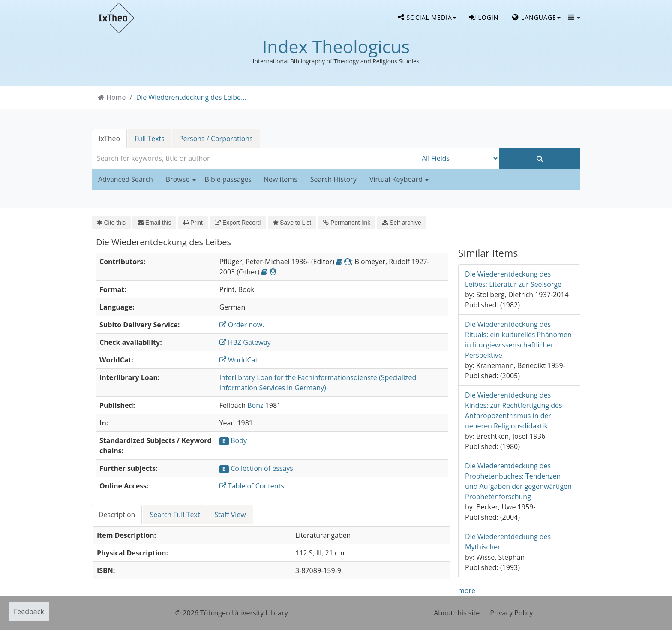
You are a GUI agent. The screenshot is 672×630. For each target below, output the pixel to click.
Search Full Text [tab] (175, 515)
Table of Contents (252, 486)
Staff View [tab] (230, 515)
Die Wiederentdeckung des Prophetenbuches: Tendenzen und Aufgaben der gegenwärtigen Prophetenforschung (518, 481)
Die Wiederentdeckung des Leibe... (191, 97)
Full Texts (150, 139)
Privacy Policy (511, 613)
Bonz (255, 405)
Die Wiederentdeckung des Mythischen (508, 542)
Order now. (242, 325)
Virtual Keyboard (399, 179)
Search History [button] (333, 179)
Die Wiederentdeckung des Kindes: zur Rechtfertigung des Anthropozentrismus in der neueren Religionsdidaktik (514, 410)
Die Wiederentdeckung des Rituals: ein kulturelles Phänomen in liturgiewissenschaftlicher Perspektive (518, 340)
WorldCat (239, 360)
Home (116, 97)
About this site (457, 613)
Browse (181, 179)
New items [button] (280, 179)
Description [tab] (117, 515)
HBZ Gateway (245, 342)
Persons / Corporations (216, 139)
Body (239, 440)
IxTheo (109, 139)
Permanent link (347, 223)
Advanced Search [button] (126, 179)
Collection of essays (262, 468)
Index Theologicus (336, 46)
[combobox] (255, 158)
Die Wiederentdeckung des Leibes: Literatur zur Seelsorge (513, 279)
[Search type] (458, 158)
